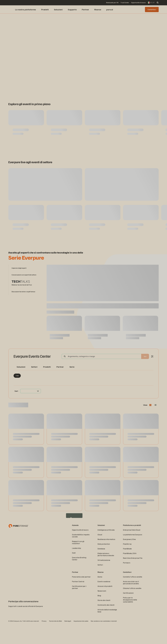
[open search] (158, 3)
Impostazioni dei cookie (81, 641)
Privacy (44, 641)
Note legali (68, 641)
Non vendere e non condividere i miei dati (104, 641)
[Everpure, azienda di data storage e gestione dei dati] (18, 545)
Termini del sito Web (55, 641)
